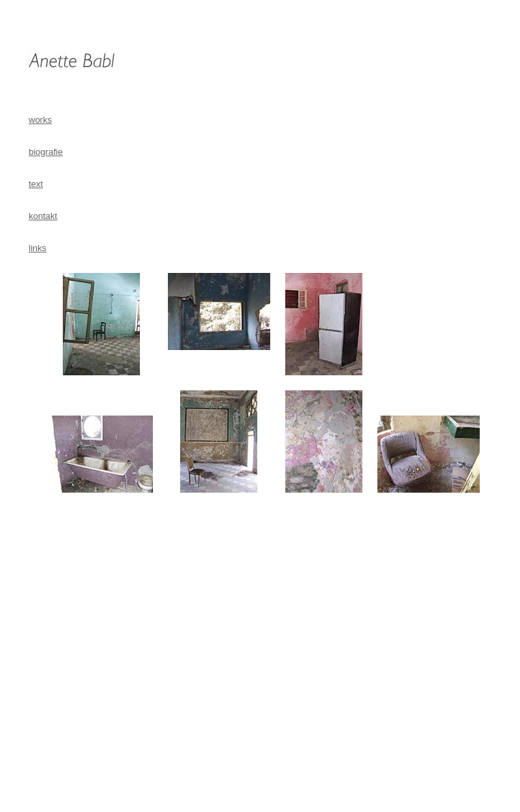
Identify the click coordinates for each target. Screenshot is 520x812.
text (36, 184)
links (38, 248)
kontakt (43, 216)
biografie (46, 152)
